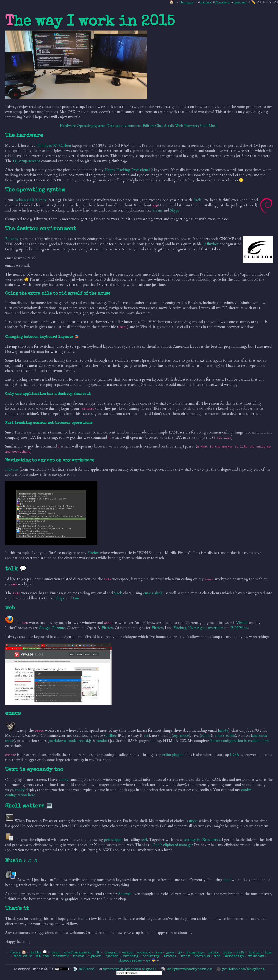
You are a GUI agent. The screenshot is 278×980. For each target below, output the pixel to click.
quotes (112, 956)
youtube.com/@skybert (243, 969)
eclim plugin (172, 755)
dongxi (187, 3)
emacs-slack (153, 593)
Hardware (68, 126)
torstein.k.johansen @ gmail (130, 969)
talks (36, 953)
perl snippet (113, 840)
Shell (204, 126)
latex (214, 953)
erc (146, 736)
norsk (79, 956)
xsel (144, 840)
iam (159, 953)
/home (15, 953)
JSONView (239, 628)
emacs (128, 953)
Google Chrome (52, 628)
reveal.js (85, 741)
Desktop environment (124, 126)
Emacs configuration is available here (240, 741)
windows (257, 956)
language (195, 953)
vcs (218, 956)
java (171, 953)
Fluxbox (12, 239)
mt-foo (43, 956)
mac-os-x (24, 956)
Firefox (93, 553)
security (152, 956)
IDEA (235, 755)
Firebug (180, 628)
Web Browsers (187, 126)
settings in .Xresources (202, 840)
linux (206, 3)
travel (171, 956)
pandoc (102, 741)
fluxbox (223, 3)
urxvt (193, 821)
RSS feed (87, 969)
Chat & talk (165, 126)
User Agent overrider (205, 628)
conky (64, 780)
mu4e (224, 730)
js (181, 953)
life (241, 953)
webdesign (235, 956)
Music (213, 126)
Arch (197, 200)
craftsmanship (78, 953)
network (62, 956)
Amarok (124, 894)
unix (186, 956)
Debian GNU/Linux (30, 200)
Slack (118, 593)
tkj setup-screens (27, 161)
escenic (144, 953)
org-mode (181, 736)
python (95, 956)
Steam (157, 210)
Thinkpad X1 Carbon (54, 146)
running (131, 956)
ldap (228, 953)
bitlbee (111, 736)
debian (240, 3)
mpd (227, 880)
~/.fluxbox (211, 244)
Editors (148, 126)
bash (56, 953)
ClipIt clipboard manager (173, 845)
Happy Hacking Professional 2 (129, 170)
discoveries (131, 961)
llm (268, 953)
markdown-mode (63, 741)
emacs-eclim (225, 736)
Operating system (91, 126)
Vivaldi (242, 623)
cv (149, 961)
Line (76, 598)
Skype (175, 210)
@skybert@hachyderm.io (189, 969)
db (98, 953)
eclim (205, 736)
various (203, 956)
